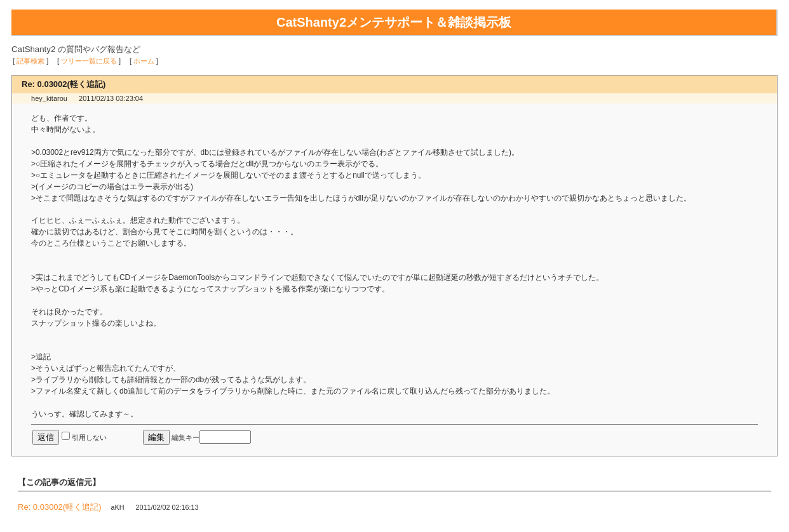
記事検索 (30, 61)
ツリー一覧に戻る (89, 61)
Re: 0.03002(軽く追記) (60, 507)
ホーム (144, 61)
